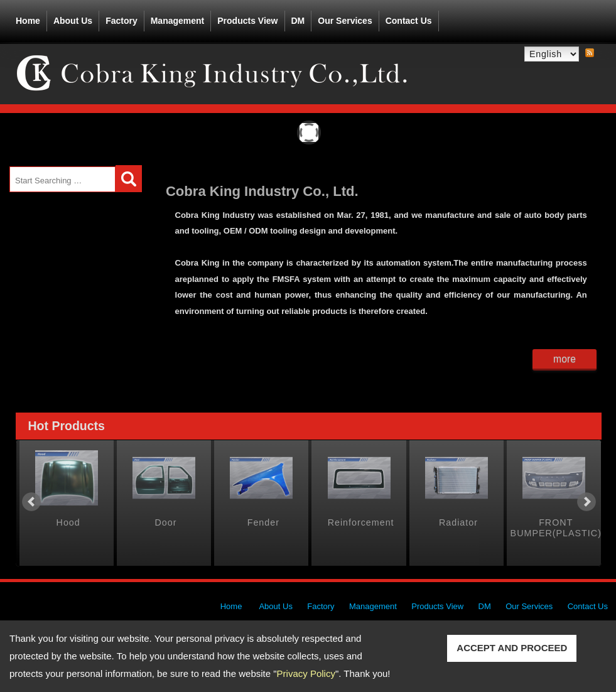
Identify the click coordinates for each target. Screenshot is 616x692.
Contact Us (409, 21)
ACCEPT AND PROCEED (512, 648)
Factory (122, 21)
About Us (73, 18)
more (565, 359)
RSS (590, 53)
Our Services (345, 21)
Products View (247, 18)
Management (178, 21)
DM (298, 21)
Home (28, 21)
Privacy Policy (306, 673)
